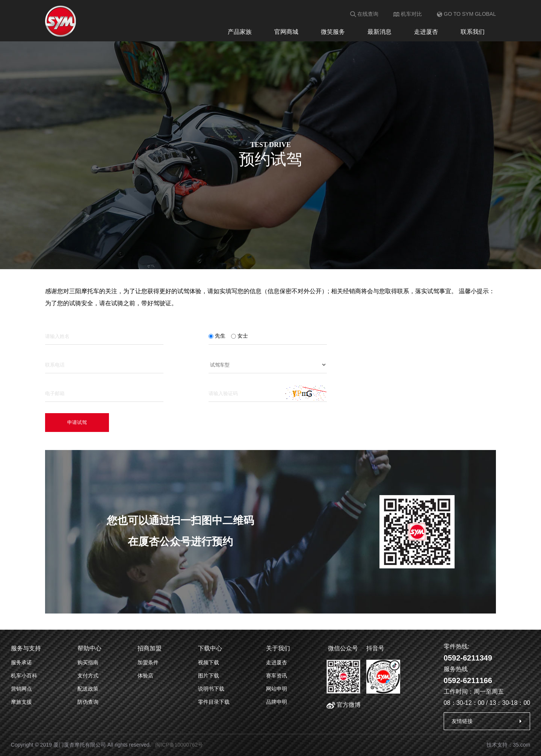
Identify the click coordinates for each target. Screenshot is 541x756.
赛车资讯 (277, 676)
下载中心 (210, 648)
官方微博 (344, 705)
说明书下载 (211, 689)
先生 (217, 336)
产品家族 (240, 32)
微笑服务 (333, 32)
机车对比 (408, 14)
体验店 (145, 676)
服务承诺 (21, 662)
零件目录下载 (214, 702)
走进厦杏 (426, 32)
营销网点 (21, 689)
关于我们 (278, 648)
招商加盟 (150, 648)
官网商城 (286, 32)
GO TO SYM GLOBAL (466, 14)
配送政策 (88, 689)
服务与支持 (26, 648)
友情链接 (462, 721)
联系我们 (473, 32)
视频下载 (209, 662)
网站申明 (277, 689)
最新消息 (379, 32)
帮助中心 (89, 648)
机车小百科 (24, 676)
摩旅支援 (21, 702)
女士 (240, 336)
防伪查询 (88, 702)
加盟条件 (148, 662)
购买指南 (88, 662)
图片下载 (209, 676)
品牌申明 (277, 702)
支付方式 (88, 676)
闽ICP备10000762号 (179, 745)
